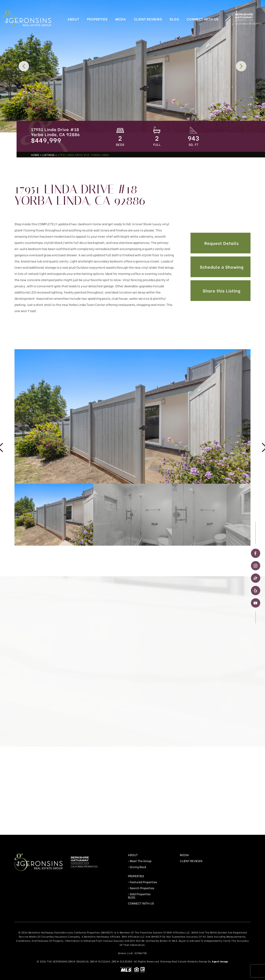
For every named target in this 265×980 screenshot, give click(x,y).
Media (121, 19)
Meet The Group (141, 861)
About (73, 19)
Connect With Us (203, 19)
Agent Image (220, 961)
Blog (174, 19)
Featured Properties (143, 882)
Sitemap (166, 961)
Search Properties (142, 888)
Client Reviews (148, 19)
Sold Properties (140, 894)
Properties (97, 19)
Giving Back (138, 867)
